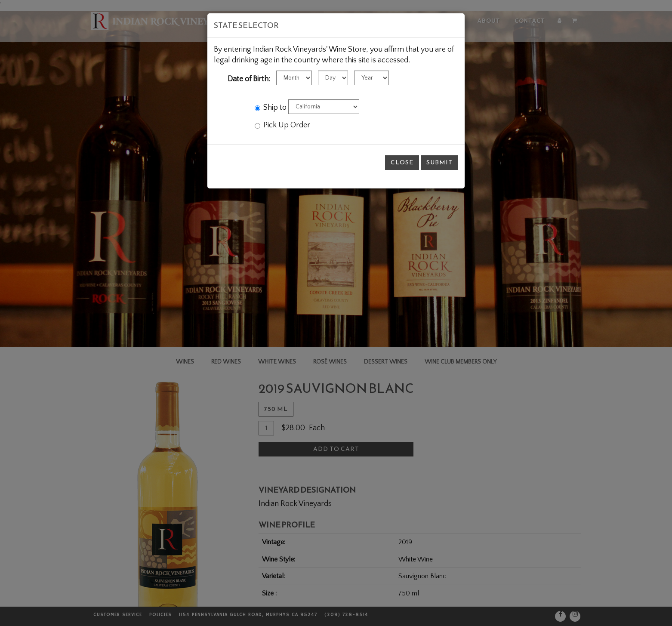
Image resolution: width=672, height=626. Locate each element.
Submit (439, 162)
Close (402, 162)
